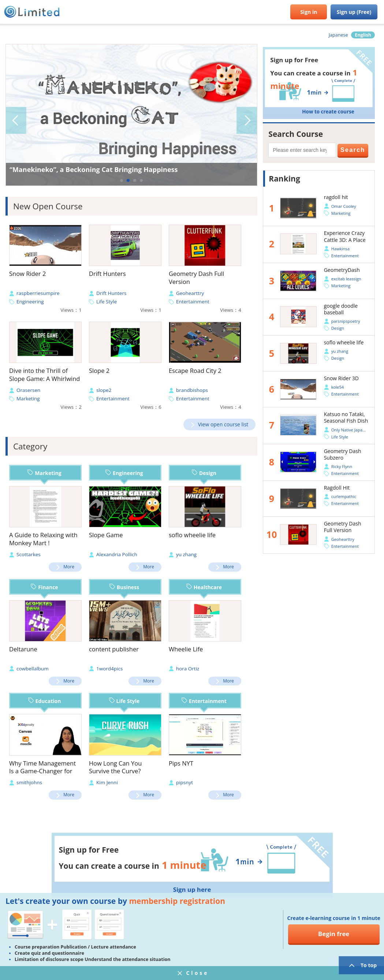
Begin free (334, 934)
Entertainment (193, 302)
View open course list (223, 424)
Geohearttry (190, 293)
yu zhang (186, 554)
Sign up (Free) (354, 12)
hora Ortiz (188, 669)
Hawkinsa (340, 249)
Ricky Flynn (342, 466)
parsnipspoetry (346, 321)
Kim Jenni (107, 782)
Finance (44, 587)
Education (45, 701)
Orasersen (28, 390)
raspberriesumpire (38, 293)
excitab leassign (346, 279)
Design (204, 473)
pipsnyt (184, 782)
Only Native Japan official (355, 430)
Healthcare (204, 587)
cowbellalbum (33, 669)
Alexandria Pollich (117, 554)
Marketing (28, 399)
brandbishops (192, 390)
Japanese (338, 35)
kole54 (338, 387)
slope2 (104, 390)
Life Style (107, 302)
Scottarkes (29, 554)
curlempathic (344, 496)
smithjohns (29, 782)
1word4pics (109, 669)
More (69, 567)
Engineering (30, 302)
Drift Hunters (111, 293)
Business (124, 587)
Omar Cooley (344, 206)
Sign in (309, 12)
